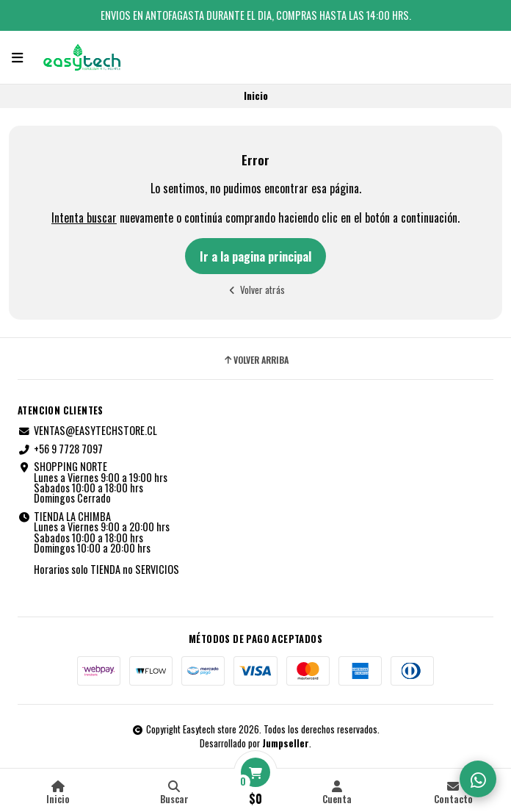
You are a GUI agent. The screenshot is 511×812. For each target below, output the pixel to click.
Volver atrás (256, 290)
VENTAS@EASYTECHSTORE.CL (87, 431)
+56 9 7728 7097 (60, 449)
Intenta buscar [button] (84, 218)
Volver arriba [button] (255, 360)
